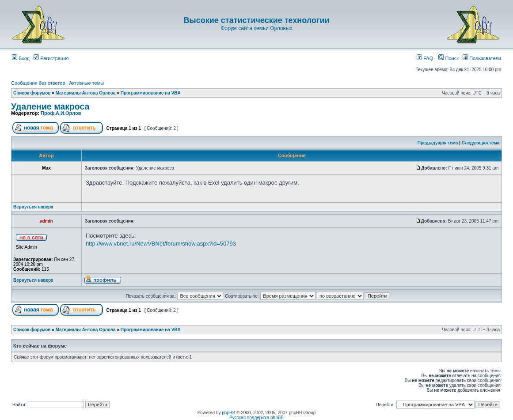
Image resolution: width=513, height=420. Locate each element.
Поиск (448, 58)
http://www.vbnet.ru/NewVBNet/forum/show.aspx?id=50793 (161, 244)
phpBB (228, 413)
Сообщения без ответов (38, 83)
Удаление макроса (50, 106)
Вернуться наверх (33, 207)
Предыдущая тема (438, 143)
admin (46, 221)
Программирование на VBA (151, 93)
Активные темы (86, 83)
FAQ (425, 58)
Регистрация (51, 58)
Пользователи (482, 58)
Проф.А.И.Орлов (61, 113)
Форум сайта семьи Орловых (256, 28)
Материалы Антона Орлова (86, 93)
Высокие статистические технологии (256, 20)
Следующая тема (481, 143)
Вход (21, 58)
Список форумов (32, 93)
